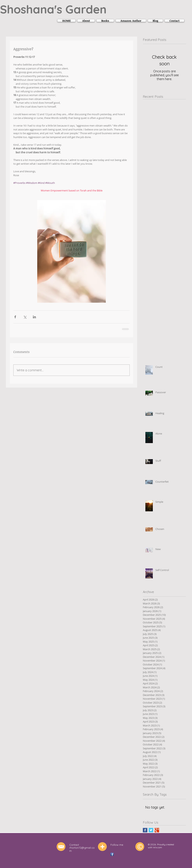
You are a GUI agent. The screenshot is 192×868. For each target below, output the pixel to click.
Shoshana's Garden (53, 9)
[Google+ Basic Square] (157, 830)
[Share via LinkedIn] (34, 317)
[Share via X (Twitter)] (25, 317)
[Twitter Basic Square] (151, 830)
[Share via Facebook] (15, 317)
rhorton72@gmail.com (82, 849)
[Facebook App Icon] (112, 854)
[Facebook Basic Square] (145, 830)
